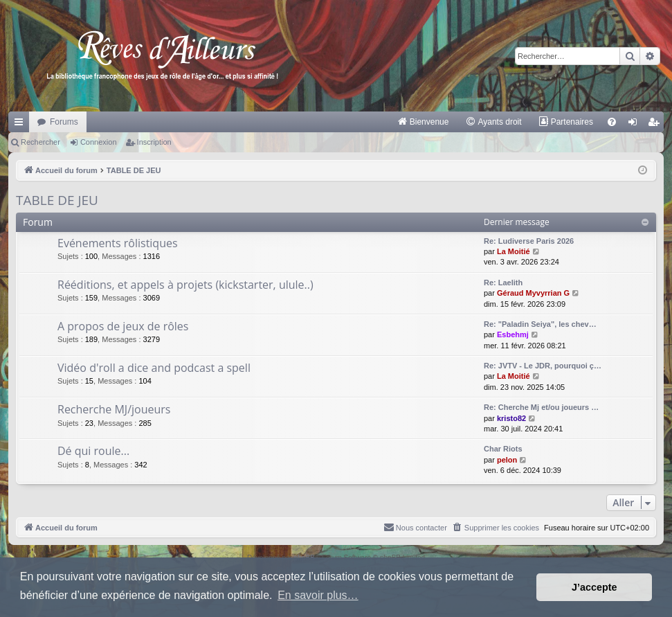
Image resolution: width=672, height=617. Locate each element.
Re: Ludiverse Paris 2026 (529, 241)
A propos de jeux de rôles (123, 326)
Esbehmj (513, 334)
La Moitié (514, 251)
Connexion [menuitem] (636, 125)
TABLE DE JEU (57, 200)
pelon (507, 460)
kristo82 (511, 418)
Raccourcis (21, 125)
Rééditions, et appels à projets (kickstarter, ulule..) (185, 285)
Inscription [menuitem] (656, 125)
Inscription (154, 142)
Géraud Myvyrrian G (533, 293)
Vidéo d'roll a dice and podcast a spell (154, 368)
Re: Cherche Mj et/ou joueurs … (541, 407)
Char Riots (503, 449)
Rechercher (40, 142)
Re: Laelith (503, 283)
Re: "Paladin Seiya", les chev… (540, 324)
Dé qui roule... (93, 451)
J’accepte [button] (594, 587)
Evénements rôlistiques (118, 243)
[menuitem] (423, 122)
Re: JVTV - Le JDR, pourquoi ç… (543, 366)
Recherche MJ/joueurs (114, 409)
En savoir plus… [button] (318, 595)
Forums (64, 122)
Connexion (99, 142)
